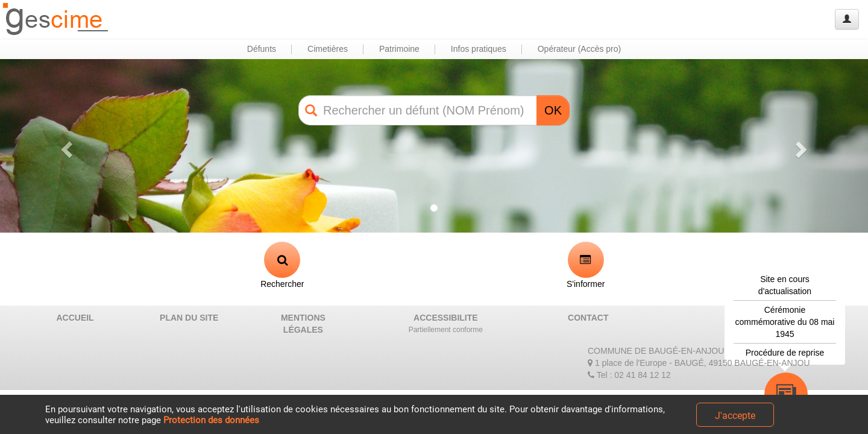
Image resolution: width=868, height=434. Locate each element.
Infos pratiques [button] (479, 49)
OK (553, 110)
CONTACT (588, 318)
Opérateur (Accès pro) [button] (580, 49)
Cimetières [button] (328, 49)
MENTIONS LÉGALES (303, 324)
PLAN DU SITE (189, 318)
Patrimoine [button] (399, 49)
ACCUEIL (75, 318)
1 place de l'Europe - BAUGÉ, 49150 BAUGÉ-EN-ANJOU (699, 363)
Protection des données (211, 420)
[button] (65, 146)
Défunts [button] (262, 49)
